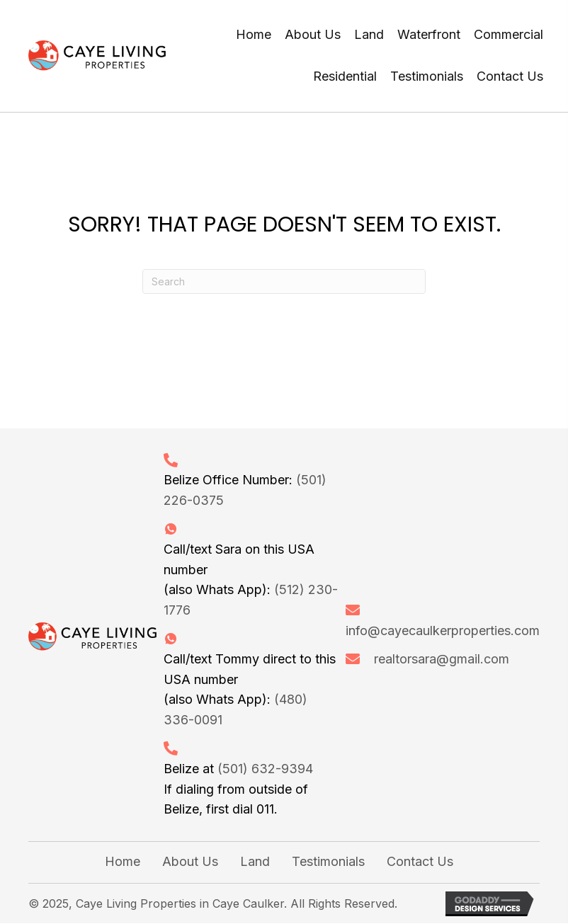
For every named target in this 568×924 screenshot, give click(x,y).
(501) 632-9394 (265, 769)
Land (255, 861)
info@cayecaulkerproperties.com (443, 631)
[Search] (284, 281)
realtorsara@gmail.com (442, 659)
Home (123, 861)
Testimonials (328, 861)
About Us (190, 861)
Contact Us (420, 861)
